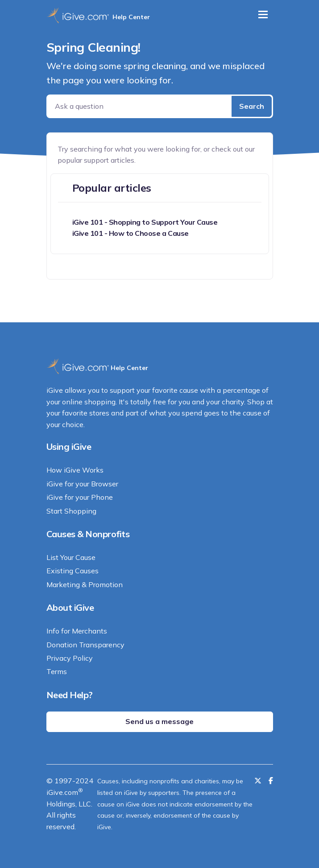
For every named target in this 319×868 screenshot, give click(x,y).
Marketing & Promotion (85, 584)
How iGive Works (75, 470)
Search (252, 106)
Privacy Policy (70, 658)
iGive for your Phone (80, 497)
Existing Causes (72, 571)
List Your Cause (71, 557)
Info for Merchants (77, 631)
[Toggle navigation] (263, 14)
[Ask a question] (140, 106)
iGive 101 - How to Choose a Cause (130, 233)
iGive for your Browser (82, 484)
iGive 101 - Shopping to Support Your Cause (145, 222)
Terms (57, 671)
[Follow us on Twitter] (258, 781)
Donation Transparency (85, 645)
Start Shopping (71, 511)
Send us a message (159, 721)
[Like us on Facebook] (271, 781)
